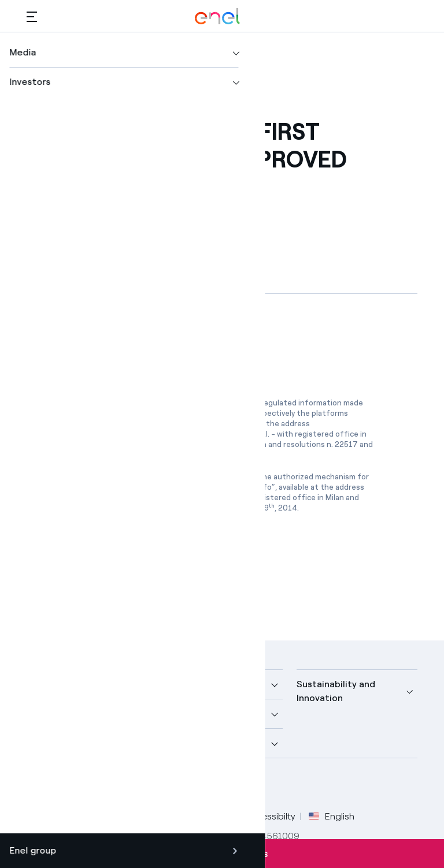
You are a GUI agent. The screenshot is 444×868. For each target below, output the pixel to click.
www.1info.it (83, 498)
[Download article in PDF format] (130, 344)
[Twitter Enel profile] (66, 786)
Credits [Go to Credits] (42, 816)
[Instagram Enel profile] (144, 786)
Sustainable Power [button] (202, 714)
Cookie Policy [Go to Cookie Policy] (204, 816)
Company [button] (47, 684)
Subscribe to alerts (222, 854)
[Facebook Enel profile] (40, 786)
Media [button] (175, 684)
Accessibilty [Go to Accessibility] (271, 816)
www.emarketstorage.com (108, 434)
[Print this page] (62, 204)
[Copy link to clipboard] (118, 204)
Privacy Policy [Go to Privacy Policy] (135, 816)
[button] (32, 16)
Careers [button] (179, 743)
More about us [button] (58, 714)
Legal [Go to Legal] (82, 816)
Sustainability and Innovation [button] (336, 691)
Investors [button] (47, 743)
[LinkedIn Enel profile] (92, 786)
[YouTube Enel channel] (118, 786)
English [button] (332, 817)
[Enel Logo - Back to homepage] (217, 16)
